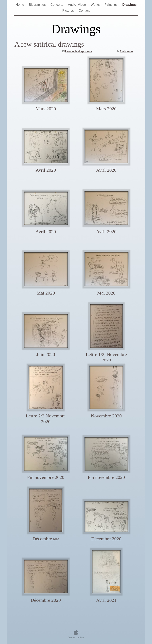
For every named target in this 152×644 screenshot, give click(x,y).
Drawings (129, 5)
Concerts (57, 5)
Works (95, 5)
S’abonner (126, 51)
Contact (84, 11)
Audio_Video (77, 5)
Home (20, 5)
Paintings (111, 5)
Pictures (68, 11)
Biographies (38, 5)
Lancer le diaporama (79, 51)
